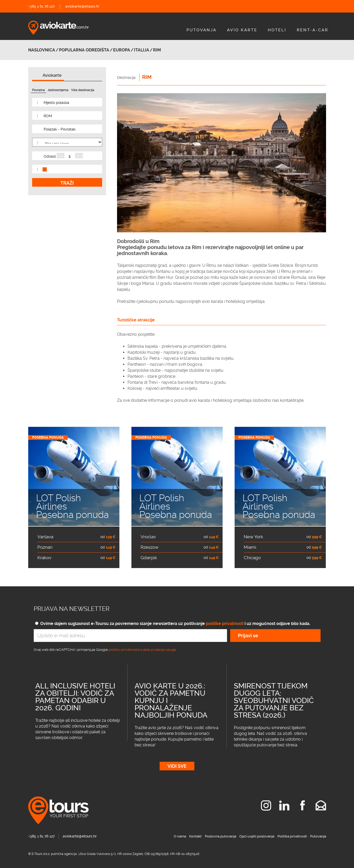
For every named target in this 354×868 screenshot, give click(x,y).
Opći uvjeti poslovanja (257, 836)
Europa (122, 50)
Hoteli (277, 30)
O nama (180, 836)
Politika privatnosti (292, 836)
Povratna (39, 90)
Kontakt (195, 836)
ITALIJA (142, 50)
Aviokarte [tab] (52, 75)
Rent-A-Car (313, 30)
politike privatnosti (225, 624)
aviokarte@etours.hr (82, 6)
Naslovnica (42, 50)
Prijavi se (248, 636)
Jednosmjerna (58, 90)
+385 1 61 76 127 (41, 6)
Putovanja (202, 30)
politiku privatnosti (123, 650)
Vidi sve (177, 766)
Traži (67, 183)
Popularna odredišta (84, 50)
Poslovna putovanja (220, 836)
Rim (157, 50)
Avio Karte (242, 30)
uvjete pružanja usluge (158, 650)
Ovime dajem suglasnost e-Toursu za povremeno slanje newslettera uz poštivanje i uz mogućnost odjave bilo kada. (175, 624)
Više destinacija (83, 90)
